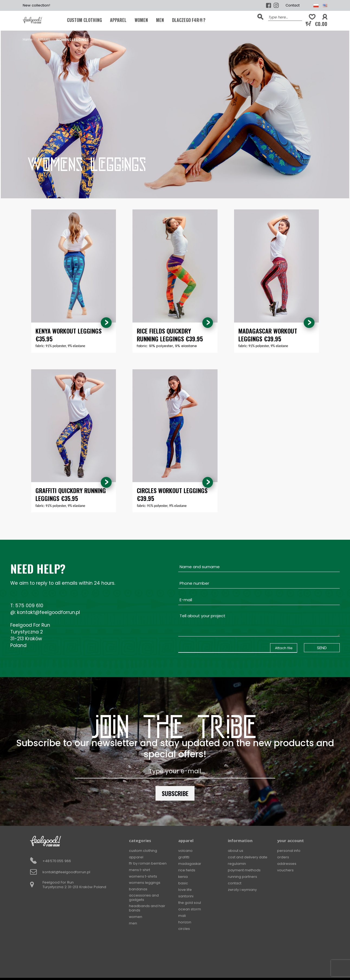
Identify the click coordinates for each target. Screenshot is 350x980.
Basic (183, 883)
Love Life (185, 890)
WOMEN (141, 20)
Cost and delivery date (248, 857)
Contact (293, 5)
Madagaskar (190, 864)
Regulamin (237, 864)
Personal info (289, 851)
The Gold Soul (190, 903)
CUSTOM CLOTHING (84, 20)
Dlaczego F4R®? (189, 20)
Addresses (287, 864)
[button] (325, 17)
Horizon (185, 922)
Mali (182, 916)
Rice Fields (187, 870)
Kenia (183, 877)
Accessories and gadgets (144, 899)
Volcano (185, 851)
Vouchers (285, 870)
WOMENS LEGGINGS (145, 883)
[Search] (285, 17)
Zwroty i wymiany (243, 890)
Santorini (186, 896)
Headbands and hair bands (147, 910)
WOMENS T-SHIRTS (143, 877)
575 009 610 (29, 606)
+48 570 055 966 (57, 861)
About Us (236, 851)
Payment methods (244, 870)
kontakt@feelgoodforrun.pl (48, 613)
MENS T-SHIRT (140, 870)
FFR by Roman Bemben (148, 864)
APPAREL (118, 20)
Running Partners (243, 877)
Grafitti (184, 857)
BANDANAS (138, 890)
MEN (160, 20)
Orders (283, 857)
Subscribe (175, 793)
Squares (186, 935)
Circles (184, 929)
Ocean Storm (190, 909)
